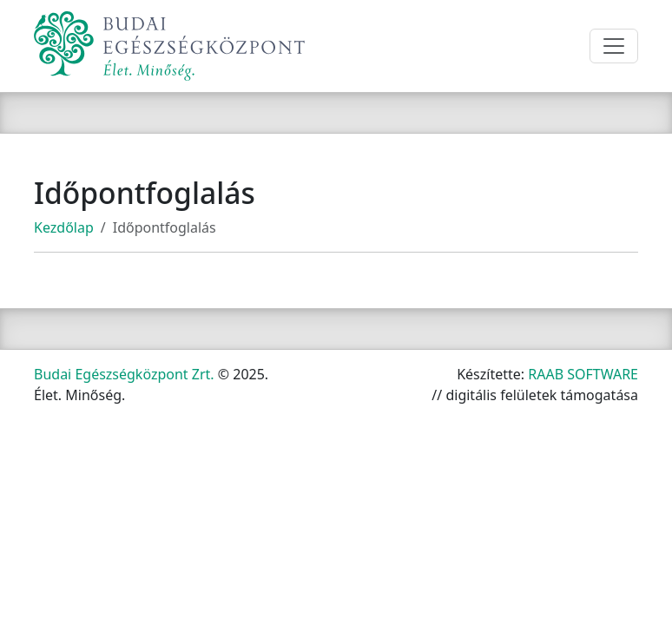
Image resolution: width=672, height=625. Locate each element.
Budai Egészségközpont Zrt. (124, 374)
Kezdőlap (64, 227)
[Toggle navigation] (614, 46)
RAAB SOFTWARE (583, 374)
